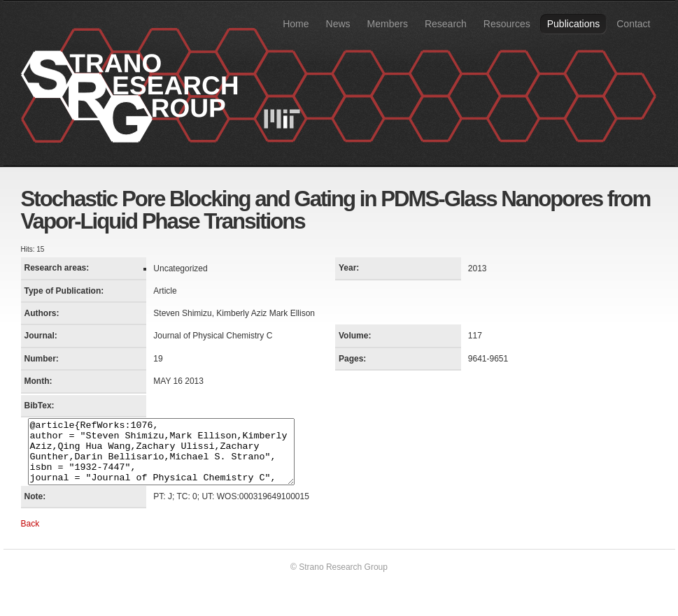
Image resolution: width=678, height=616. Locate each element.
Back (30, 536)
